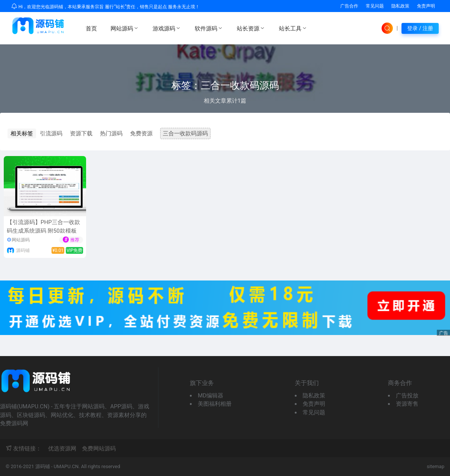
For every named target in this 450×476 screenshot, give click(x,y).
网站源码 (125, 28)
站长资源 (251, 28)
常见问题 (375, 6)
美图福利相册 (215, 404)
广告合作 (349, 6)
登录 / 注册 (420, 28)
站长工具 (293, 28)
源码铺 (23, 250)
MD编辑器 (211, 396)
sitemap (436, 466)
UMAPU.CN (66, 466)
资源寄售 (407, 404)
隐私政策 (400, 6)
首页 (91, 29)
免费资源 (141, 133)
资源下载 (81, 133)
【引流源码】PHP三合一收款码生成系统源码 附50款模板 (43, 227)
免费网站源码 (99, 449)
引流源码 (51, 133)
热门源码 (111, 133)
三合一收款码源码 (185, 133)
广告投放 (407, 396)
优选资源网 (62, 449)
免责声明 (426, 6)
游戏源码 (167, 28)
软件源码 (209, 28)
